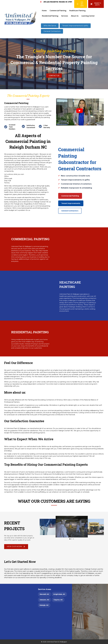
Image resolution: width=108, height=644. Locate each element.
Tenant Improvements (71, 203)
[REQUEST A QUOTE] (96, 4)
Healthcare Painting (77, 11)
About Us (75, 16)
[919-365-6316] (81, 4)
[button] (102, 528)
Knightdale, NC (59, 594)
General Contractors (70, 211)
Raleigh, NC (44, 605)
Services (65, 16)
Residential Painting (50, 16)
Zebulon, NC (44, 600)
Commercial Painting (58, 11)
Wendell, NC (44, 594)
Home (44, 11)
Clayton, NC (58, 600)
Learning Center (88, 16)
